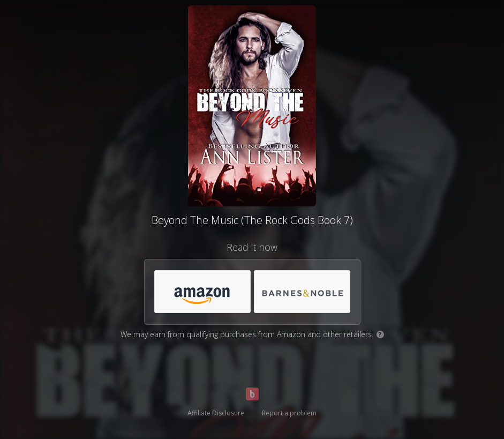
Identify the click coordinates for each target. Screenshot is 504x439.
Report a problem (289, 413)
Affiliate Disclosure (216, 413)
